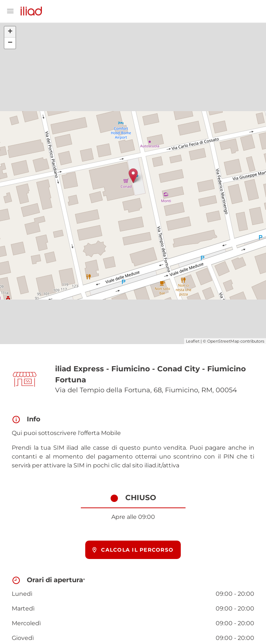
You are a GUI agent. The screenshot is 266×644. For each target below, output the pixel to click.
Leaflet (193, 341)
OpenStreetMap (223, 341)
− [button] (10, 43)
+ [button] (10, 32)
